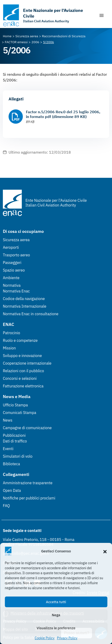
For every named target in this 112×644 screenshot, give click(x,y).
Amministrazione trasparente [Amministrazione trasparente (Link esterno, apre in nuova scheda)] (28, 483)
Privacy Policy (67, 638)
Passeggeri (12, 263)
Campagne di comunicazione (27, 428)
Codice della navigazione (24, 299)
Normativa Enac (16, 291)
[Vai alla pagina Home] (7, 36)
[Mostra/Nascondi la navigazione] (102, 15)
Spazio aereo (14, 270)
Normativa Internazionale (25, 306)
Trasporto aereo (16, 255)
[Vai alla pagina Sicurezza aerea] (27, 36)
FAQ (6, 506)
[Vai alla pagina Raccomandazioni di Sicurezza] (64, 36)
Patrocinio (12, 333)
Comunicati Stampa (19, 413)
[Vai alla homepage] (48, 15)
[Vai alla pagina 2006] (35, 42)
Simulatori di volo (18, 456)
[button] (105, 551)
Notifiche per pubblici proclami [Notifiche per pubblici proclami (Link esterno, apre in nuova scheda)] (29, 498)
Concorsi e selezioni (20, 378)
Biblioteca (11, 464)
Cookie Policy (45, 638)
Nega (56, 615)
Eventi (8, 449)
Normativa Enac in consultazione (31, 314)
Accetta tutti (56, 602)
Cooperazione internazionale (27, 363)
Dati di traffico (15, 441)
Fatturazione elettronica (23, 386)
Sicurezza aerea (16, 240)
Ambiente (11, 278)
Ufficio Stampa (15, 405)
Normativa (12, 285)
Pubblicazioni (14, 435)
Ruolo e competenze (20, 340)
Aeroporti (11, 247)
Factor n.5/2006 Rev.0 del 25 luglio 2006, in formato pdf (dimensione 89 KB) (63, 114)
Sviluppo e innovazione (22, 356)
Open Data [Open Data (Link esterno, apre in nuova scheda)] (12, 490)
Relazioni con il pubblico (23, 371)
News (8, 420)
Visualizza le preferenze (56, 628)
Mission (9, 348)
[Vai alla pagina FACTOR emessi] (16, 42)
